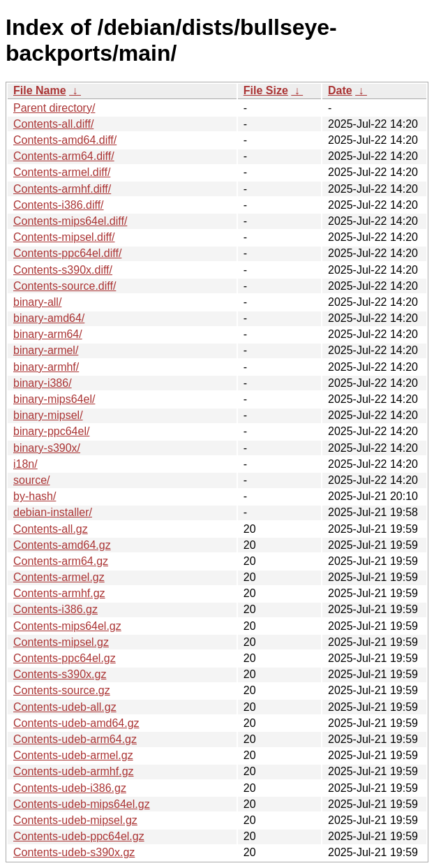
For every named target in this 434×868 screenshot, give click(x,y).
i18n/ (25, 464)
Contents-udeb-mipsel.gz (75, 820)
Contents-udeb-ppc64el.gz (79, 836)
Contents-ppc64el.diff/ (67, 253)
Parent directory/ (54, 108)
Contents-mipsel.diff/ (64, 237)
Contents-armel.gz (59, 577)
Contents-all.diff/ (53, 124)
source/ (31, 480)
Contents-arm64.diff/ (64, 156)
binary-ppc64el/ (51, 431)
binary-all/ (37, 302)
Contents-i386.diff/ (59, 205)
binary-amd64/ (49, 318)
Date (340, 90)
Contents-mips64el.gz (67, 626)
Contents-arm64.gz (61, 561)
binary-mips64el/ (54, 399)
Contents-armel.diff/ (62, 172)
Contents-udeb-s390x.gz (74, 852)
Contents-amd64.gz (62, 545)
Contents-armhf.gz (59, 593)
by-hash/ (35, 496)
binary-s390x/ (47, 448)
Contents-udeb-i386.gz (70, 788)
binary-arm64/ (48, 334)
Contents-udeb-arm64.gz (75, 739)
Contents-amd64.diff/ (65, 140)
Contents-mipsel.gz (61, 642)
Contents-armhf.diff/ (62, 189)
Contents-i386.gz (55, 609)
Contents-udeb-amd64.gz (76, 723)
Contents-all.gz (51, 529)
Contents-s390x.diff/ (63, 270)
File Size (266, 90)
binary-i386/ (43, 383)
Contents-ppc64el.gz (65, 658)
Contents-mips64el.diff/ (70, 221)
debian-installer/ (53, 512)
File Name (40, 90)
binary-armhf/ (46, 367)
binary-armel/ (46, 350)
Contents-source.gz (62, 690)
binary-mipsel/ (48, 415)
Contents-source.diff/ (65, 286)
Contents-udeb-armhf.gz (74, 771)
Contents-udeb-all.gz (65, 707)
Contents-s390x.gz (60, 674)
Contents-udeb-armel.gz (73, 755)
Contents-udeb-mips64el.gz (82, 804)
